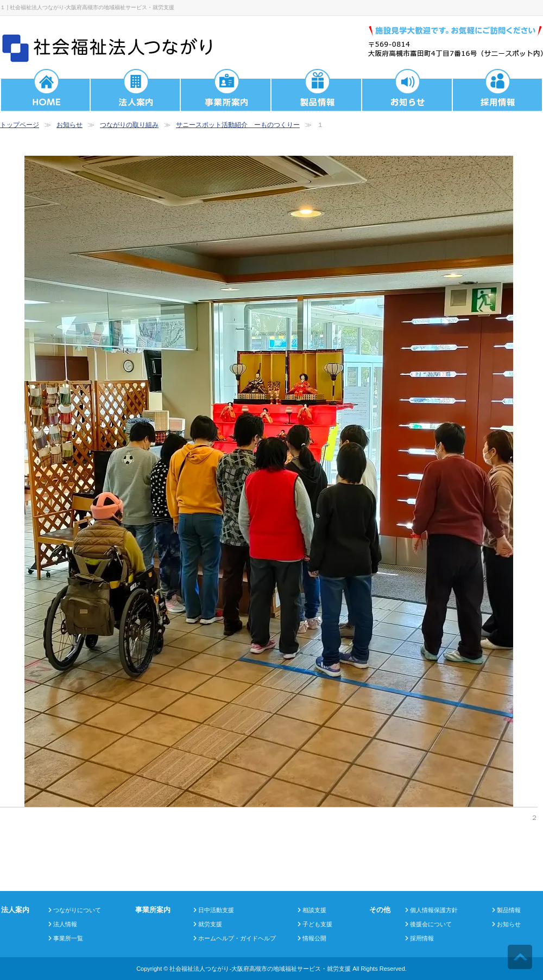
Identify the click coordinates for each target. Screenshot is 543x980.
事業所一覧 (68, 938)
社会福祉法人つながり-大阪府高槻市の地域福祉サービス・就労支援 (260, 969)
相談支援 (314, 910)
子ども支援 (317, 924)
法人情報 (65, 924)
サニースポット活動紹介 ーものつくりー (238, 125)
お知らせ (70, 125)
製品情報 (509, 910)
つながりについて (77, 910)
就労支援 (210, 924)
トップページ (20, 125)
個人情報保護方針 (434, 910)
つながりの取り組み (129, 125)
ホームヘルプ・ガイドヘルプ (237, 938)
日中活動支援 (216, 910)
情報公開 (314, 938)
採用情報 (422, 938)
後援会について (431, 924)
